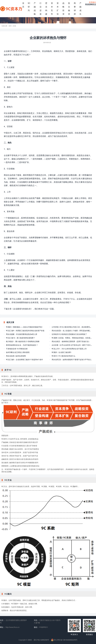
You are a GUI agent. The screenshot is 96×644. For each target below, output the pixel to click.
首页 (23, 5)
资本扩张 (58, 9)
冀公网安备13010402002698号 (64, 640)
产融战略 (35, 9)
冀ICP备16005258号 (41, 640)
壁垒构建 (46, 9)
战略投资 (63, 9)
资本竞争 (52, 9)
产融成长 (80, 9)
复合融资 (69, 9)
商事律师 (75, 9)
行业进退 (41, 9)
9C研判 (29, 7)
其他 (15, 26)
